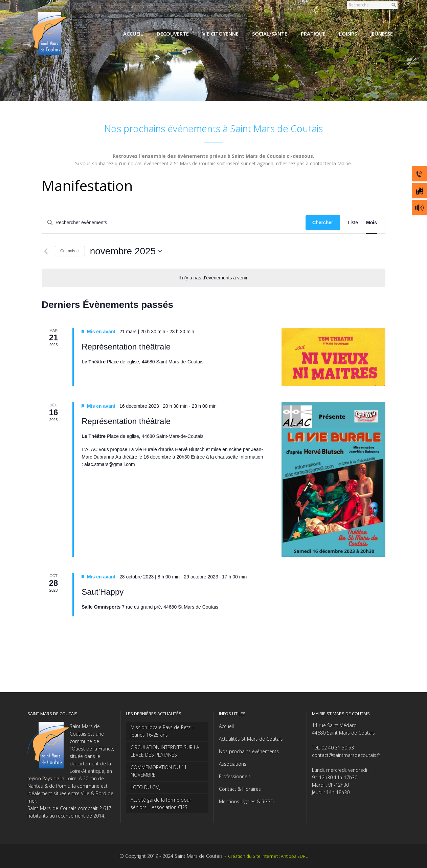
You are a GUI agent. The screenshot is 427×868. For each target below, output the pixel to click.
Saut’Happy (103, 592)
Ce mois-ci (70, 251)
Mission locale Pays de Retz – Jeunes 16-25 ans (162, 731)
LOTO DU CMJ (145, 787)
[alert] (213, 278)
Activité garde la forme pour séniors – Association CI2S (161, 803)
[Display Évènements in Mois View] (372, 223)
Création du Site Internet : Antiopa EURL (268, 856)
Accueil (226, 726)
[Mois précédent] (46, 251)
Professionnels (235, 776)
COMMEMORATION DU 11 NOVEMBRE (159, 771)
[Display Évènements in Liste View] (353, 223)
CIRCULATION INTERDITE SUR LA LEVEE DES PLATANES (165, 751)
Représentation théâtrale (126, 347)
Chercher (323, 223)
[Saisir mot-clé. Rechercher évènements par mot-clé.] (174, 223)
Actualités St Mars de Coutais (251, 739)
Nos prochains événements (249, 751)
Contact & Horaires (240, 789)
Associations (233, 764)
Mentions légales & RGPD (246, 801)
